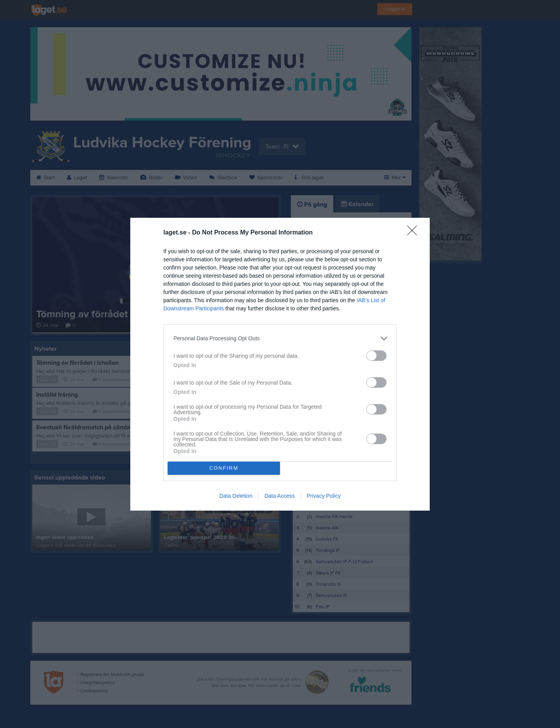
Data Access (280, 496)
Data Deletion (236, 496)
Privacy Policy (324, 496)
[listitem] (280, 339)
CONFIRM (224, 468)
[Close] (415, 233)
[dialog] (280, 364)
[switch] (376, 356)
